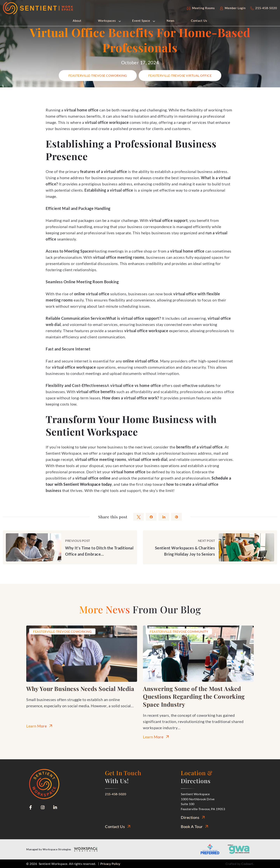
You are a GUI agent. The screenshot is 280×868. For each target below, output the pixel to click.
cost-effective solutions (194, 385)
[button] (119, 21)
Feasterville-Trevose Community (179, 631)
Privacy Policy (110, 864)
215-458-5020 (115, 794)
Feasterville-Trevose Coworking (98, 75)
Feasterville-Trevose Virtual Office (180, 75)
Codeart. (248, 864)
